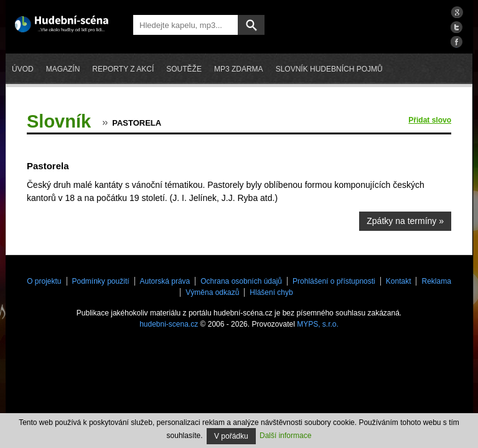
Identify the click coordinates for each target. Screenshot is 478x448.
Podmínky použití (101, 281)
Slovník (59, 121)
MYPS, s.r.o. (318, 324)
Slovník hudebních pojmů (329, 69)
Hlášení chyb (271, 292)
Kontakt (399, 281)
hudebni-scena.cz (169, 324)
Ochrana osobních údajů (241, 281)
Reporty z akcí (123, 69)
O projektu (44, 281)
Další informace (285, 436)
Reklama (436, 281)
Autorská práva (165, 281)
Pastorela (137, 123)
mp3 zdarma (239, 69)
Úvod (23, 69)
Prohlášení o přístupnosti (334, 281)
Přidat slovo (430, 120)
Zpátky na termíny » (405, 221)
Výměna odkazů (212, 292)
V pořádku (231, 436)
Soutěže (184, 69)
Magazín (63, 69)
